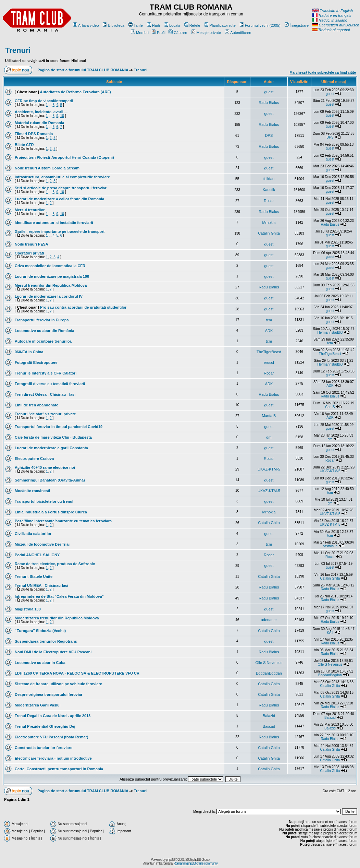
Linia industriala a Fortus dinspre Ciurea (51, 512)
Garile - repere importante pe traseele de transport (60, 231)
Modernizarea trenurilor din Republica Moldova (57, 618)
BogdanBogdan (269, 673)
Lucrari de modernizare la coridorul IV (49, 296)
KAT (330, 633)
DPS (269, 135)
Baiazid (269, 716)
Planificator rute (220, 25)
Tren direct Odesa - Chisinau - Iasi (45, 394)
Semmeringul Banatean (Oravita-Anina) (50, 480)
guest (269, 92)
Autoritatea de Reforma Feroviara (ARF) (76, 92)
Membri (140, 33)
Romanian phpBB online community (196, 863)
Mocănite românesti (32, 491)
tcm (269, 320)
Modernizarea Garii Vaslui (38, 705)
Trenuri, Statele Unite (34, 576)
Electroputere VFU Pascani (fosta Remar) (52, 737)
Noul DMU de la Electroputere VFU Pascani (53, 652)
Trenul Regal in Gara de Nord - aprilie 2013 (53, 716)
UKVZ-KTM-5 (269, 469)
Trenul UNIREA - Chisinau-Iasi (41, 585)
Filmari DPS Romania (34, 134)
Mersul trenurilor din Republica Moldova (51, 285)
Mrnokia (269, 223)
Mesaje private (206, 33)
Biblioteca (114, 25)
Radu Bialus (269, 103)
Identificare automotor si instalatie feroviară (54, 223)
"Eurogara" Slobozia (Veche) (40, 631)
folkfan (269, 179)
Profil (159, 33)
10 (62, 116)
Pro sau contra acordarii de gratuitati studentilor (83, 307)
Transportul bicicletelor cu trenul (44, 501)
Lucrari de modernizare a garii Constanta (51, 448)
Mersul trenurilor (30, 210)
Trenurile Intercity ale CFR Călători (46, 373)
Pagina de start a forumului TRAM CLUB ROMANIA (83, 70)
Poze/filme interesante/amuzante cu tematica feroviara (63, 521)
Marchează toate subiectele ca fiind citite (323, 73)
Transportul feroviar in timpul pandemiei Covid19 (59, 427)
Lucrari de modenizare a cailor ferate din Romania (59, 199)
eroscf (269, 362)
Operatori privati (29, 253)
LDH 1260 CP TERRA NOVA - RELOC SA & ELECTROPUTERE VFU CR (77, 673)
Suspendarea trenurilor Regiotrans (46, 641)
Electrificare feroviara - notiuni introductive (53, 758)
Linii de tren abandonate (36, 405)
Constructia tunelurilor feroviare (44, 748)
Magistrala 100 (28, 609)
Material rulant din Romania (39, 123)
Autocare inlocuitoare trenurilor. (43, 341)
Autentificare (238, 33)
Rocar (269, 201)
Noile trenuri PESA (32, 244)
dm (269, 437)
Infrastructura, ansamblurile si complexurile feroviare (62, 177)
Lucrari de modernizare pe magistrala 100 (52, 276)
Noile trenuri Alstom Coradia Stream (47, 168)
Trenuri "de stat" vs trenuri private (45, 414)
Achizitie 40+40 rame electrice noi (45, 467)
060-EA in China (29, 352)
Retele (192, 25)
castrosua (330, 546)
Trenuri (18, 50)
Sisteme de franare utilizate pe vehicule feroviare (58, 684)
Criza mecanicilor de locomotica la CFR (50, 266)
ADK (269, 331)
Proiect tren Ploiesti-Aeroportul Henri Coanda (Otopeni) (64, 157)
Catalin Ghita (269, 233)
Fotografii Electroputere (36, 362)
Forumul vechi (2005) (260, 25)
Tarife (136, 25)
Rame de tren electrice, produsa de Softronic (55, 564)
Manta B (269, 416)
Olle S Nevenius (269, 663)
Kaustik (269, 190)
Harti (153, 25)
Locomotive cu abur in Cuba (40, 663)
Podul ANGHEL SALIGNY (37, 555)
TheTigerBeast (269, 352)
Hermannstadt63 (330, 332)
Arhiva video (86, 25)
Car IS (330, 407)
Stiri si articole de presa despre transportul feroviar (61, 188)
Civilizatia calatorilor (33, 534)
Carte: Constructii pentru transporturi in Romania (59, 769)
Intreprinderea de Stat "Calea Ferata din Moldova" (59, 596)
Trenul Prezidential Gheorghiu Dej (45, 726)
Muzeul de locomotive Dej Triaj (42, 544)
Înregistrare (297, 25)
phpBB (170, 860)
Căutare (178, 33)
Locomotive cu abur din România (45, 331)
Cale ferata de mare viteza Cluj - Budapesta (53, 437)
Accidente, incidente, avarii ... (41, 112)
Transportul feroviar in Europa (42, 320)
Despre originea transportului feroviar (48, 694)
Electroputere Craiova (34, 459)
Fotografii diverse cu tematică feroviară (50, 384)
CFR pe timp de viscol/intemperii (44, 101)
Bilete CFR (24, 145)
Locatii (172, 25)
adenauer (269, 620)
